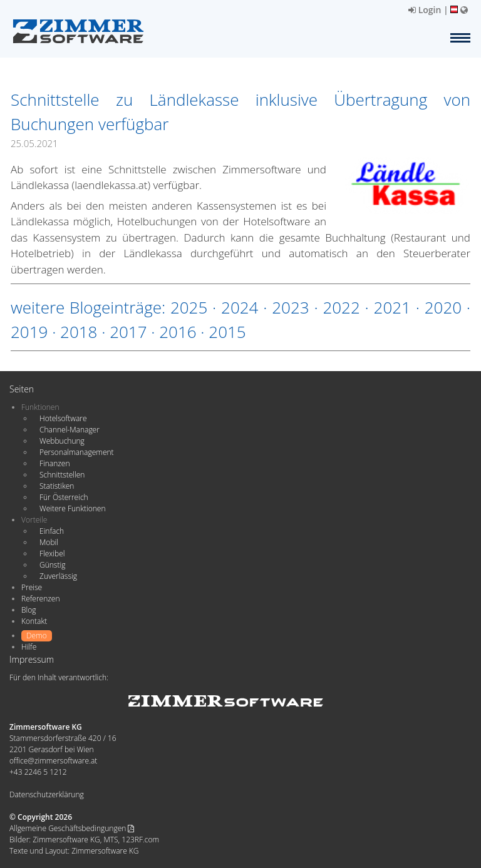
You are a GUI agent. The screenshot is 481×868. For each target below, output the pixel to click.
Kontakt (34, 621)
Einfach (52, 531)
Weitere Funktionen (73, 508)
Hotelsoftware (63, 418)
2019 (29, 332)
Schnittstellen (62, 475)
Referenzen (40, 599)
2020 (443, 307)
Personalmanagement (77, 452)
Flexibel (52, 554)
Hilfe (29, 647)
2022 (341, 307)
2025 (189, 307)
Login (425, 10)
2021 (392, 307)
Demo (37, 636)
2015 (227, 332)
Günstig (52, 565)
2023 (290, 307)
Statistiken (57, 486)
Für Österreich (64, 497)
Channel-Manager (70, 430)
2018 (79, 332)
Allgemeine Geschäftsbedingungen (72, 828)
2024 (240, 307)
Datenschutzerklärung (47, 794)
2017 (128, 332)
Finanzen (54, 463)
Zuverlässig (58, 576)
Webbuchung (62, 441)
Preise (32, 587)
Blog (29, 610)
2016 (178, 332)
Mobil (49, 542)
